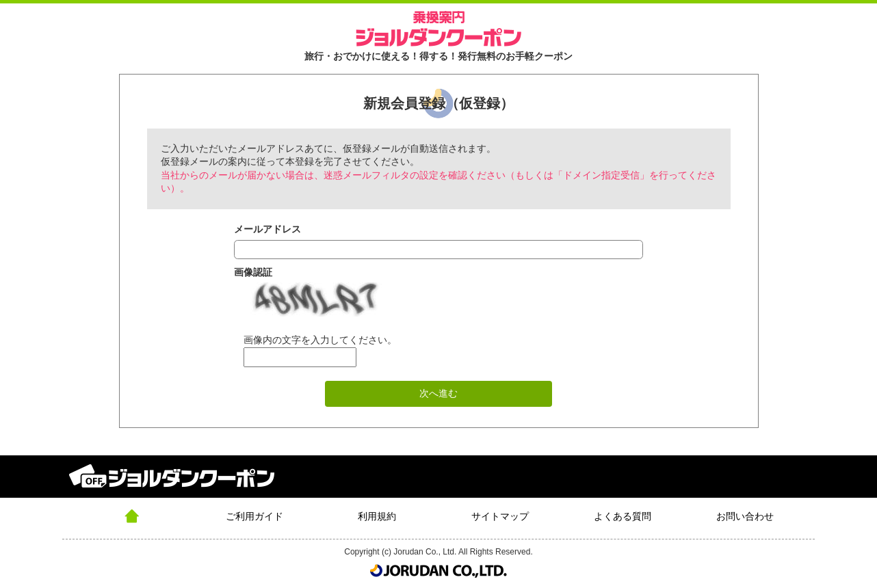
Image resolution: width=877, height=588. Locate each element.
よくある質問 (623, 516)
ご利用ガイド (254, 516)
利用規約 (377, 516)
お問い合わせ (745, 516)
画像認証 (253, 272)
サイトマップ (500, 516)
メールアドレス (267, 229)
